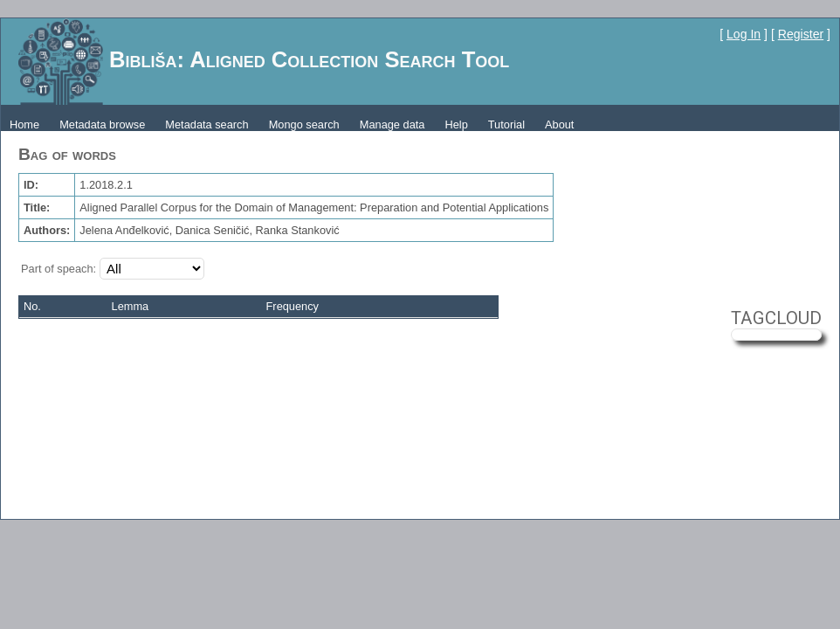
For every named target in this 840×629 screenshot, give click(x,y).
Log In (744, 34)
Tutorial (506, 124)
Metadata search (207, 124)
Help (456, 124)
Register (801, 34)
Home (24, 124)
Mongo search (304, 124)
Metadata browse (102, 124)
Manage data (392, 124)
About (559, 124)
